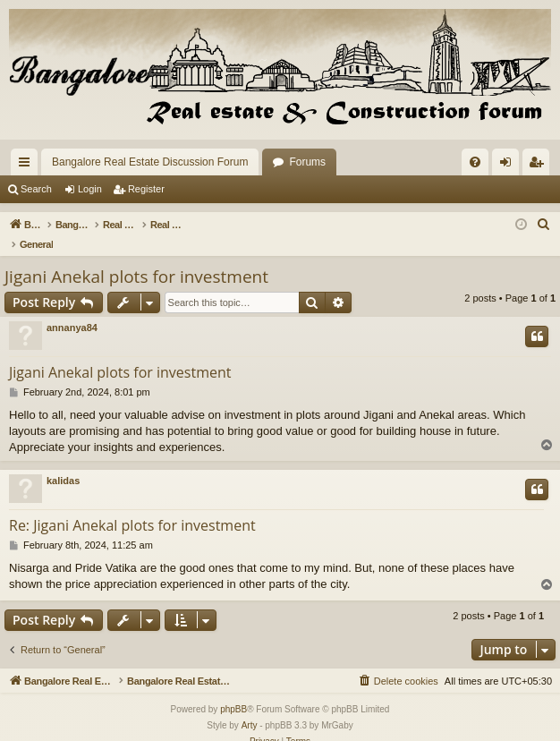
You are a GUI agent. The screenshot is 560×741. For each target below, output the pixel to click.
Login (90, 189)
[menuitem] (475, 162)
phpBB (233, 691)
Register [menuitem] (540, 166)
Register (146, 189)
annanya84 (72, 309)
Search (36, 189)
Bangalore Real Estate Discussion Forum (150, 162)
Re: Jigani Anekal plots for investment (132, 507)
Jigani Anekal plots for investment (136, 258)
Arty (250, 707)
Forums (307, 162)
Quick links (28, 166)
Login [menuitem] (509, 166)
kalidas (63, 462)
